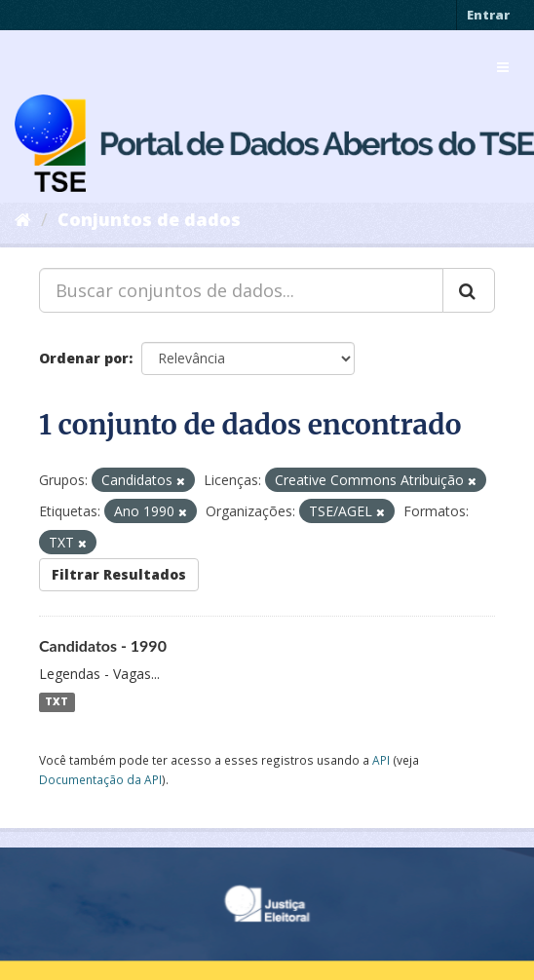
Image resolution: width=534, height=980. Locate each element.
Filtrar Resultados (119, 574)
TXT (57, 702)
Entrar (488, 15)
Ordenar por (84, 358)
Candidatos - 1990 (103, 645)
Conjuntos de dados (149, 219)
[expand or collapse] (503, 67)
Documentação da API (100, 779)
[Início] (23, 219)
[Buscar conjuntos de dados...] (241, 290)
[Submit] (469, 290)
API (381, 760)
